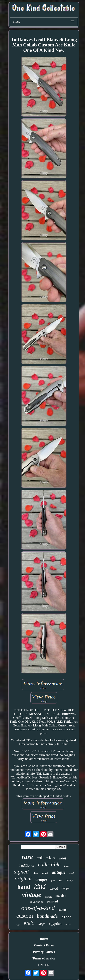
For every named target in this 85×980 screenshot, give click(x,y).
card (72, 873)
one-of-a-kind (38, 908)
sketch (48, 897)
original (23, 879)
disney (69, 880)
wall (18, 925)
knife (29, 923)
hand (24, 887)
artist (68, 924)
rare (27, 857)
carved (54, 889)
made (61, 896)
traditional (26, 865)
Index (44, 939)
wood (45, 873)
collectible (49, 864)
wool (62, 858)
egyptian (55, 924)
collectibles (36, 902)
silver (35, 873)
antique (59, 872)
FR (47, 965)
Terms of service (44, 958)
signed (21, 872)
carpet (66, 888)
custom (25, 916)
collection (46, 858)
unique (41, 879)
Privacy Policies (44, 952)
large (42, 924)
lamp (67, 866)
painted (52, 901)
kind (40, 886)
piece (66, 917)
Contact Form (44, 945)
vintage (31, 895)
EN (40, 965)
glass (53, 881)
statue (63, 910)
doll (60, 881)
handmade (47, 916)
